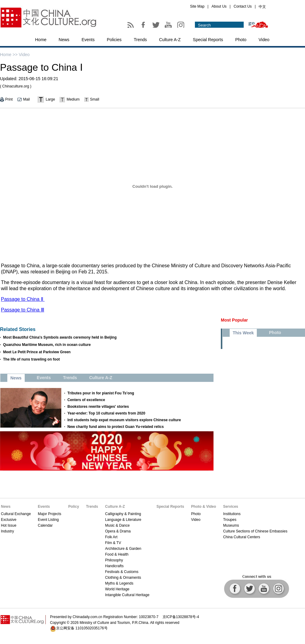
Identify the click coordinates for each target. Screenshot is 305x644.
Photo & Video (204, 507)
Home (41, 40)
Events (88, 40)
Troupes (230, 520)
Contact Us (243, 6)
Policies (114, 40)
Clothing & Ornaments (123, 578)
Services (230, 507)
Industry (7, 531)
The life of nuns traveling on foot (31, 359)
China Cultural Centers (241, 537)
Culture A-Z (170, 40)
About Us (219, 6)
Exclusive (9, 520)
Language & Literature (123, 520)
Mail (27, 99)
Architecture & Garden (123, 549)
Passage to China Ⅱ (23, 299)
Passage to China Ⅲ (23, 310)
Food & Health (117, 554)
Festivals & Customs (122, 572)
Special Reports (208, 40)
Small (95, 99)
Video (264, 40)
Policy (74, 507)
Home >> (9, 55)
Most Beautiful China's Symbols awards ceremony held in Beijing (60, 337)
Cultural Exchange (16, 514)
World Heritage (117, 589)
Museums (231, 525)
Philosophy (114, 560)
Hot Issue (9, 525)
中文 (262, 7)
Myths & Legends (119, 583)
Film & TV (113, 543)
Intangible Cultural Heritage (127, 595)
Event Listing (48, 520)
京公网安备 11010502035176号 (82, 628)
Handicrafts (114, 566)
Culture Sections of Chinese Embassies (255, 531)
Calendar (45, 525)
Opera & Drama (118, 531)
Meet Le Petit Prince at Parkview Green (37, 352)
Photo (241, 40)
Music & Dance (117, 525)
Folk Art (111, 537)
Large (50, 99)
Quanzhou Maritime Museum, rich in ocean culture (47, 345)
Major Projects (50, 514)
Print (9, 99)
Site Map (197, 6)
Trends (140, 40)
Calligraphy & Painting (123, 514)
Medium (73, 99)
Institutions (232, 514)
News (64, 40)
